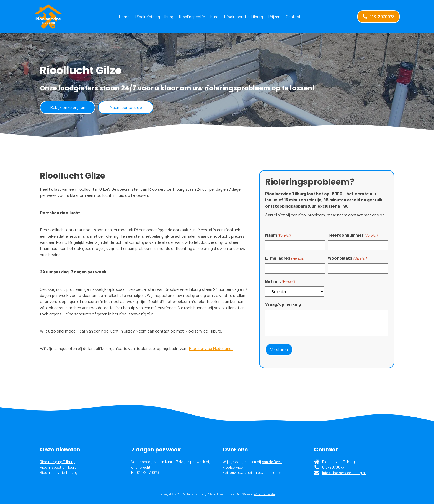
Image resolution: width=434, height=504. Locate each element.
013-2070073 (148, 472)
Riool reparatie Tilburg (59, 472)
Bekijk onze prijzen (68, 107)
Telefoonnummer (352, 235)
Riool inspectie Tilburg (58, 467)
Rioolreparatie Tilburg (243, 17)
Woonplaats (347, 258)
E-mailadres (285, 258)
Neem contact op (126, 107)
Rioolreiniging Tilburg (154, 17)
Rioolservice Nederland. (211, 348)
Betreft (280, 281)
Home (124, 17)
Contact (293, 17)
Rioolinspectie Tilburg (199, 17)
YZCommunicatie (265, 494)
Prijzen (274, 17)
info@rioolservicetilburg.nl (344, 473)
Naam (278, 235)
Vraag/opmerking (283, 304)
